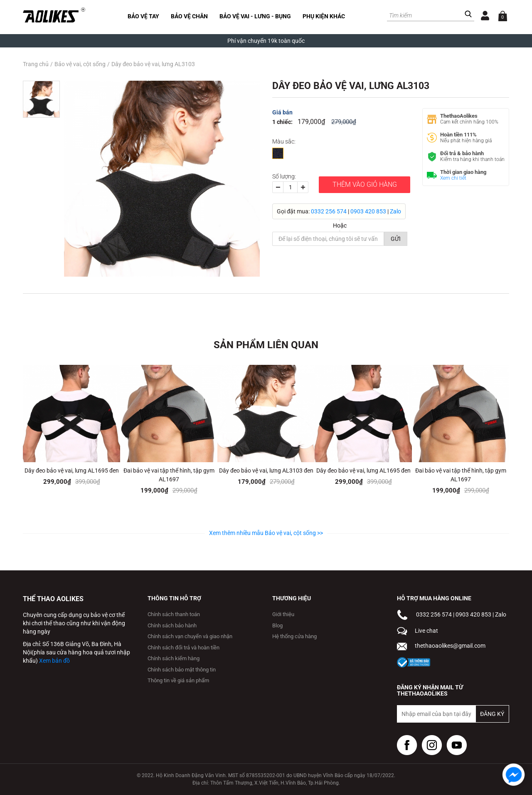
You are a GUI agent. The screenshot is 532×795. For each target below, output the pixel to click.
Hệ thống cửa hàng (294, 636)
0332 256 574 (329, 211)
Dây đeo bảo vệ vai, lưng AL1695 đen (72, 471)
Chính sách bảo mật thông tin (182, 670)
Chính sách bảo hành (172, 625)
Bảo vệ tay (143, 16)
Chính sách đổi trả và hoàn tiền (183, 648)
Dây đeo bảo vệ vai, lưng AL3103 (153, 64)
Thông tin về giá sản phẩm (178, 680)
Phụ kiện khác (324, 16)
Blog (277, 625)
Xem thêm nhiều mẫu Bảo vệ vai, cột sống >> (266, 533)
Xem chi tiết (453, 178)
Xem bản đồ (54, 661)
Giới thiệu (283, 614)
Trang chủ (36, 64)
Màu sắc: (284, 141)
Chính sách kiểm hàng (174, 658)
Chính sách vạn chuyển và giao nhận (190, 636)
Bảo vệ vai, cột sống (80, 64)
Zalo (395, 211)
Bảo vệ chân (189, 16)
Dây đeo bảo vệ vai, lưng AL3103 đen (266, 471)
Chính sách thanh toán (174, 614)
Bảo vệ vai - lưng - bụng (255, 16)
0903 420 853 (368, 211)
